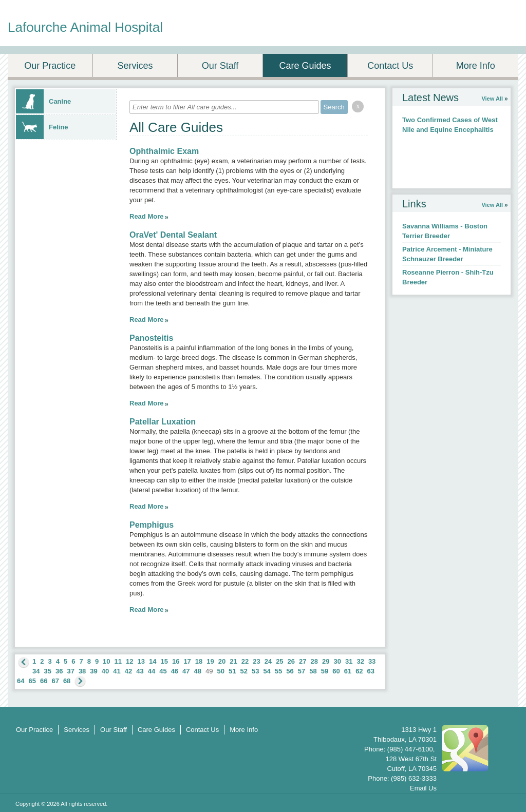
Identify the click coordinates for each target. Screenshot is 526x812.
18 (199, 661)
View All (492, 99)
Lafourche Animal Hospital (85, 27)
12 (129, 661)
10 (106, 661)
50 (221, 671)
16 (176, 661)
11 (118, 661)
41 (117, 671)
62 (359, 671)
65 (32, 681)
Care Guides (305, 66)
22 (245, 661)
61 (348, 671)
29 (326, 661)
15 (164, 661)
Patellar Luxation (163, 422)
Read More (146, 216)
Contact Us (390, 66)
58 (313, 671)
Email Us (423, 788)
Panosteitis (151, 338)
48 (198, 671)
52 (243, 671)
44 (152, 671)
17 (187, 661)
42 (128, 671)
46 (175, 671)
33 (372, 661)
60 (336, 671)
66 (44, 681)
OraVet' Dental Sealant (173, 235)
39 (93, 671)
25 (279, 661)
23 (256, 661)
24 (268, 661)
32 (360, 661)
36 (59, 671)
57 (302, 671)
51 (232, 671)
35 (47, 671)
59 (325, 671)
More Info (476, 66)
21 (233, 661)
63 (371, 671)
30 (337, 661)
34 (36, 671)
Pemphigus (152, 525)
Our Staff (220, 66)
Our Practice (50, 66)
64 (21, 681)
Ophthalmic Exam (164, 151)
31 (349, 661)
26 (291, 661)
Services (135, 66)
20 (222, 661)
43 (140, 671)
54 (267, 671)
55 (278, 671)
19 (210, 661)
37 (70, 671)
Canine (43, 101)
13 (141, 661)
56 (290, 671)
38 (82, 671)
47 (186, 671)
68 (67, 681)
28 (314, 661)
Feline (42, 127)
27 (303, 661)
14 (153, 661)
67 (55, 681)
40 (105, 671)
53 (255, 671)
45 (163, 671)
